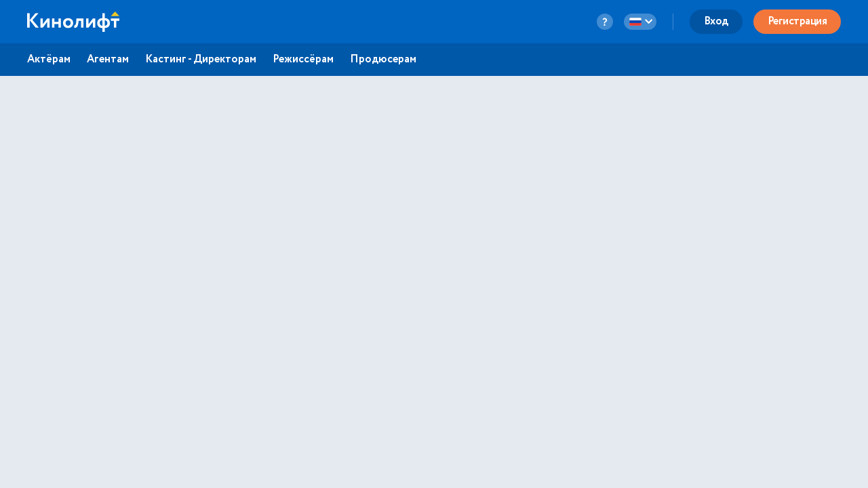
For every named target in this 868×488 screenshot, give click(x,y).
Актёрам (49, 60)
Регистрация (797, 21)
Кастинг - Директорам (201, 60)
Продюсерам (383, 60)
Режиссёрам (303, 60)
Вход (716, 21)
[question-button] (605, 22)
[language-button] (640, 22)
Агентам (108, 60)
